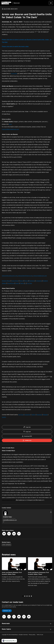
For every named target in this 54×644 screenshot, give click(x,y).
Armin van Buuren (6, 545)
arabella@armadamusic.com (10, 520)
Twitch (22, 284)
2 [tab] (25, 598)
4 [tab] (29, 598)
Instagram (39, 281)
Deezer (22, 281)
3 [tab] (27, 598)
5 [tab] (31, 598)
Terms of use (40, 635)
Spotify (17, 284)
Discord (26, 281)
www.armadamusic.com (9, 500)
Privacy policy (32, 635)
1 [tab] (23, 598)
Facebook (32, 281)
